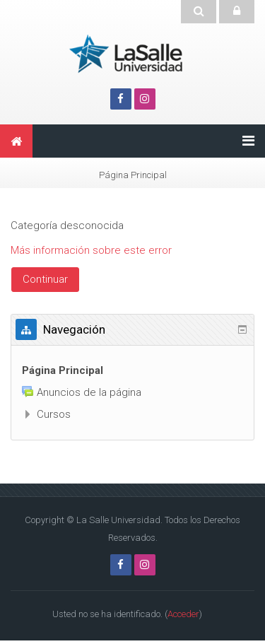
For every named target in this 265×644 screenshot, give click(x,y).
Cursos (54, 414)
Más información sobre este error (91, 250)
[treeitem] (132, 371)
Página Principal (63, 370)
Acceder (183, 614)
